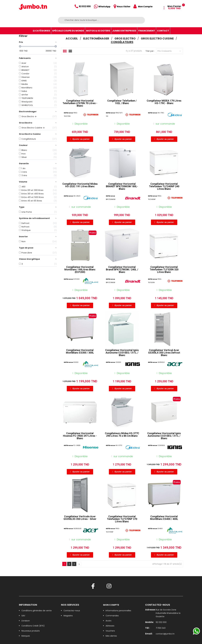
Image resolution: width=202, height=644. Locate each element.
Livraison (26, 621)
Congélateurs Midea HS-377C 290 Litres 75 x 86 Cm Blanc (122, 435)
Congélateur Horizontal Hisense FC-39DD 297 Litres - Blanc (80, 436)
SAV (23, 616)
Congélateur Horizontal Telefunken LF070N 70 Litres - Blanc (80, 103)
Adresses (110, 626)
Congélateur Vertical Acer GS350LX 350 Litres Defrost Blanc (164, 353)
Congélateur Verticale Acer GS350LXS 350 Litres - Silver (80, 518)
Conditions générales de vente (37, 611)
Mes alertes (111, 636)
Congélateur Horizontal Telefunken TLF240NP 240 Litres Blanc (164, 186)
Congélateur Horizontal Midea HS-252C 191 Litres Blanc (80, 185)
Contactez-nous (72, 611)
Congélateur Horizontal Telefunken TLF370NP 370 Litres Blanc (122, 519)
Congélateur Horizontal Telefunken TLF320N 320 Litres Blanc (164, 269)
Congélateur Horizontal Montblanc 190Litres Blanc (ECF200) (80, 269)
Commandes (112, 616)
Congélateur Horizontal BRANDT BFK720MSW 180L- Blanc (122, 186)
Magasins (68, 616)
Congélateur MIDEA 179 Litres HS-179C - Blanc (164, 102)
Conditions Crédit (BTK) (33, 626)
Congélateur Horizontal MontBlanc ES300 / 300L (80, 351)
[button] (80, 139)
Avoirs (109, 621)
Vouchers (110, 631)
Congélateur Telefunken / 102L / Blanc (122, 102)
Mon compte (111, 605)
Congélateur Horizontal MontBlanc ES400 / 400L (164, 518)
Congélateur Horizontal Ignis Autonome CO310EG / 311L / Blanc (122, 353)
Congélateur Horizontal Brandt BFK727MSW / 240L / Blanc (122, 269)
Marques (26, 636)
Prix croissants (169, 51)
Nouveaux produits (31, 631)
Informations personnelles (118, 611)
